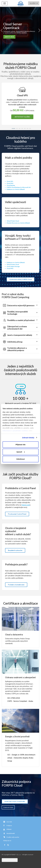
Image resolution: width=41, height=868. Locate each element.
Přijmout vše (20, 445)
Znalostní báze (8, 807)
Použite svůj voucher (11, 837)
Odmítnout (21, 459)
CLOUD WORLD (10, 860)
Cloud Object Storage (13, 266)
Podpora (9, 826)
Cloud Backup (11, 185)
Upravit (21, 452)
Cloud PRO (10, 183)
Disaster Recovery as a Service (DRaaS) (18, 223)
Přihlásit (9, 829)
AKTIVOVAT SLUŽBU (22, 117)
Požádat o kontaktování (16, 585)
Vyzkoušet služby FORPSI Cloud (20, 279)
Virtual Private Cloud (13, 221)
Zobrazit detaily (28, 438)
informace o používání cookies (15, 431)
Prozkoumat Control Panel (17, 514)
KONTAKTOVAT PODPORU (15, 801)
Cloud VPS (10, 181)
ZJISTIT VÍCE (9, 37)
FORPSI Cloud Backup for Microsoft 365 (19, 187)
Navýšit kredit (11, 833)
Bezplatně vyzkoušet (15, 550)
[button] (13, 128)
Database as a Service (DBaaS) (16, 189)
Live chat (9, 822)
